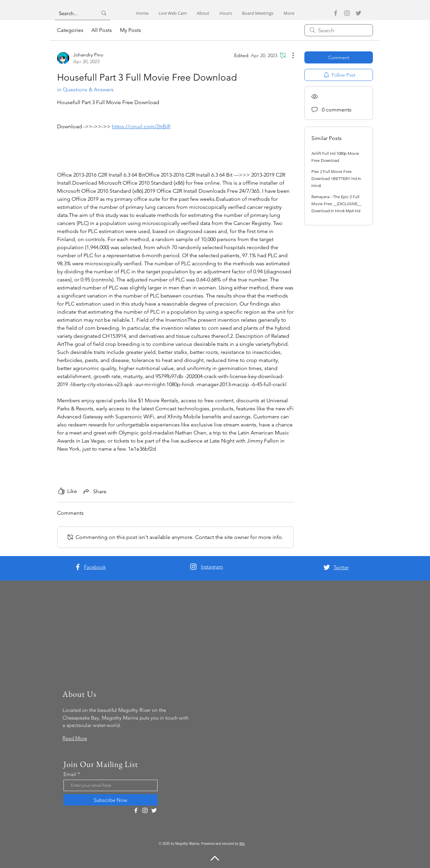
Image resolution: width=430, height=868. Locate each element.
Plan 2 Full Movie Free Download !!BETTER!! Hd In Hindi (336, 178)
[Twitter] (358, 13)
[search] (339, 30)
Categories (70, 30)
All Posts (102, 30)
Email (70, 774)
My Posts (131, 30)
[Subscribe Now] (111, 800)
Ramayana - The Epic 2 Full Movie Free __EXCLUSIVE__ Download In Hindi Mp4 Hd (336, 204)
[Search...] (73, 13)
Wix (242, 844)
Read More (75, 738)
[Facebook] (336, 13)
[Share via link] (94, 491)
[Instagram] (347, 13)
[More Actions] (290, 55)
